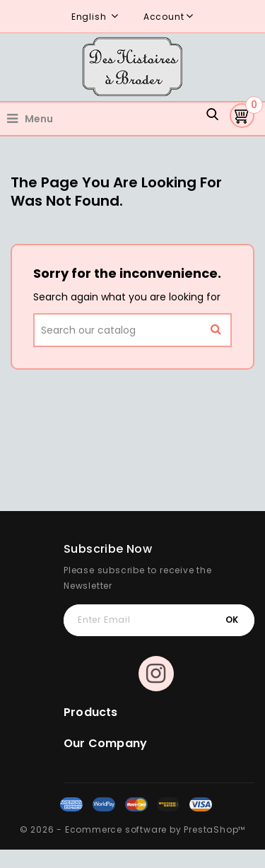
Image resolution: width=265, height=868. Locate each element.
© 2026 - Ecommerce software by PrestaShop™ (133, 829)
